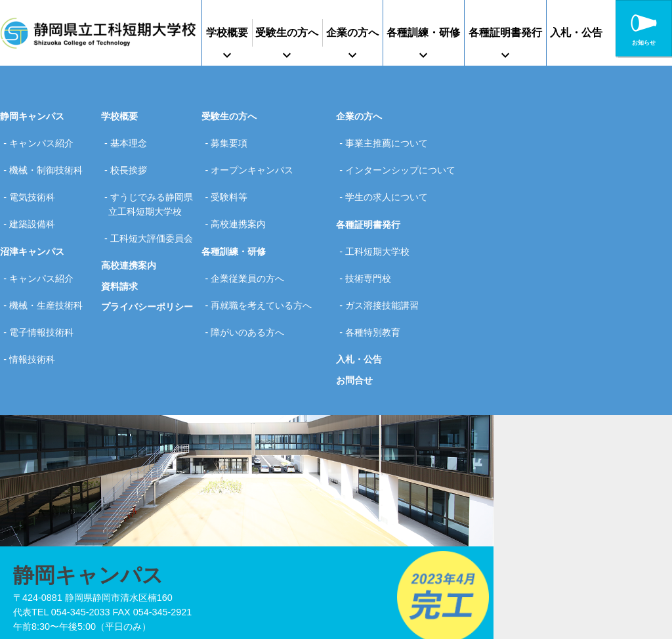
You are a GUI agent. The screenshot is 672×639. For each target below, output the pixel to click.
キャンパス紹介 (45, 141)
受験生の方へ (287, 33)
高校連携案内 (129, 269)
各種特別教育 (376, 292)
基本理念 (131, 141)
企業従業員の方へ (251, 251)
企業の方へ (352, 33)
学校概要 (227, 33)
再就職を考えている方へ (264, 271)
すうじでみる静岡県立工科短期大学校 (150, 196)
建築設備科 (35, 203)
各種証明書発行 (505, 33)
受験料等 (232, 182)
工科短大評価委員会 (150, 238)
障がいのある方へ (251, 292)
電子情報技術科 (45, 292)
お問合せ (354, 337)
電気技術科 (35, 182)
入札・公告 (576, 33)
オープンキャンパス (255, 161)
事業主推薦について (390, 141)
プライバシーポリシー (147, 311)
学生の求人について (390, 182)
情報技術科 (35, 313)
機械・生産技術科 (49, 271)
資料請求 (119, 290)
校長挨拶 (131, 161)
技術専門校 (371, 251)
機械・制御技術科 (49, 161)
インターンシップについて (404, 161)
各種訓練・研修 (423, 33)
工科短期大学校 (381, 230)
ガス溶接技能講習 (385, 271)
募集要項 (232, 141)
